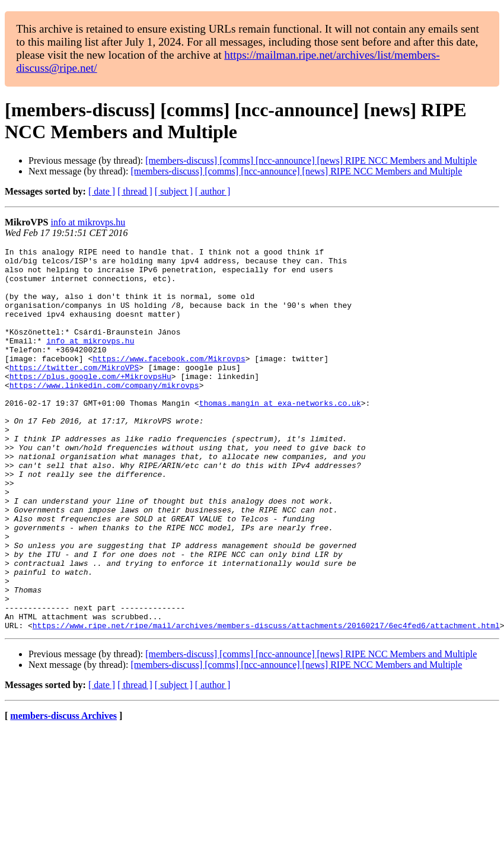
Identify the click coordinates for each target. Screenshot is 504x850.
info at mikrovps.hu (88, 222)
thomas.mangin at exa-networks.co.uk (280, 435)
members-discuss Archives (63, 792)
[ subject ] (174, 191)
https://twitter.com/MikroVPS (74, 392)
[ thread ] (135, 191)
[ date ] (102, 191)
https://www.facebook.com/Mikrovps (169, 381)
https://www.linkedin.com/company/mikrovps (104, 413)
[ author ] (213, 191)
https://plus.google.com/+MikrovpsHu (90, 403)
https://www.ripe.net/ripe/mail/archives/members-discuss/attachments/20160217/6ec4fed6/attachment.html (266, 702)
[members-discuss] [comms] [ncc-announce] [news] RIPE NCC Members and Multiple (311, 160)
